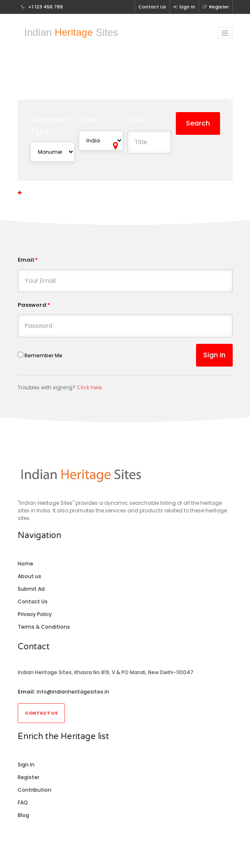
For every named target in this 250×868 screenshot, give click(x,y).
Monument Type (50, 125)
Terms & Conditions (44, 627)
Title (135, 120)
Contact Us (152, 7)
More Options (39, 193)
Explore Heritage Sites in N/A (125, 77)
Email (26, 260)
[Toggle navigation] (225, 33)
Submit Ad (31, 589)
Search (198, 123)
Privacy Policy (35, 614)
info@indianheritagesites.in (73, 692)
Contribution (35, 790)
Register (216, 7)
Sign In (184, 7)
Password (32, 305)
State (88, 120)
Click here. (90, 387)
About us (30, 576)
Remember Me (40, 355)
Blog (23, 815)
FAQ (23, 802)
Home (26, 564)
